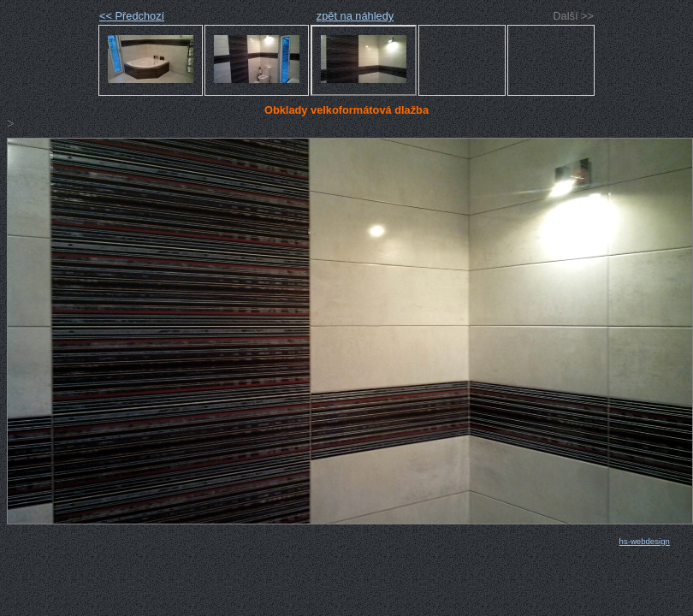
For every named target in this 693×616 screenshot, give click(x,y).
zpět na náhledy (355, 16)
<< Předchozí (132, 16)
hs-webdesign (645, 541)
